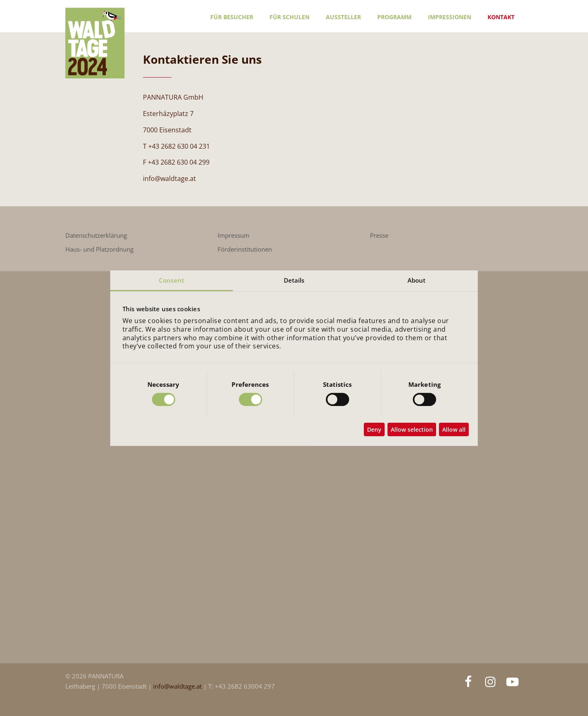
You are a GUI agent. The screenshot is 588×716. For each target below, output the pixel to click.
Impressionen (450, 17)
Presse (379, 235)
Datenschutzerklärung (96, 235)
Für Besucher (232, 17)
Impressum (234, 235)
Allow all (454, 429)
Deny (374, 429)
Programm (394, 17)
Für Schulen (290, 17)
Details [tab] (294, 280)
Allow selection (412, 429)
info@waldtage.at (178, 686)
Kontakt (501, 17)
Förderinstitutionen (245, 249)
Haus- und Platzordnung (99, 249)
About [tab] (417, 280)
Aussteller (343, 17)
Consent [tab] (171, 280)
